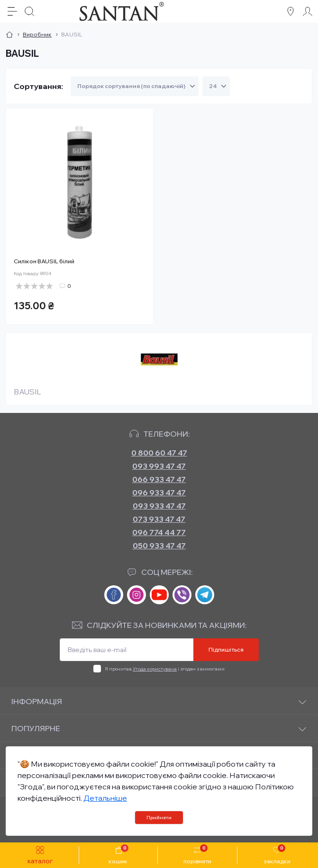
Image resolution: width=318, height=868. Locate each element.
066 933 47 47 (159, 479)
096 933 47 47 (159, 492)
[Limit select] (216, 86)
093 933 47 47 (159, 506)
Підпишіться (226, 649)
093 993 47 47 (159, 466)
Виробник (37, 34)
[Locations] (291, 11)
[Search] (29, 11)
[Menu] (12, 11)
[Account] (308, 11)
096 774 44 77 (159, 532)
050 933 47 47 (159, 546)
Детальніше (105, 798)
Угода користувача (155, 669)
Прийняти (159, 818)
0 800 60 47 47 (159, 453)
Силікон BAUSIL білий (44, 261)
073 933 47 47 (159, 519)
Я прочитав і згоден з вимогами (165, 669)
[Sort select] (135, 86)
